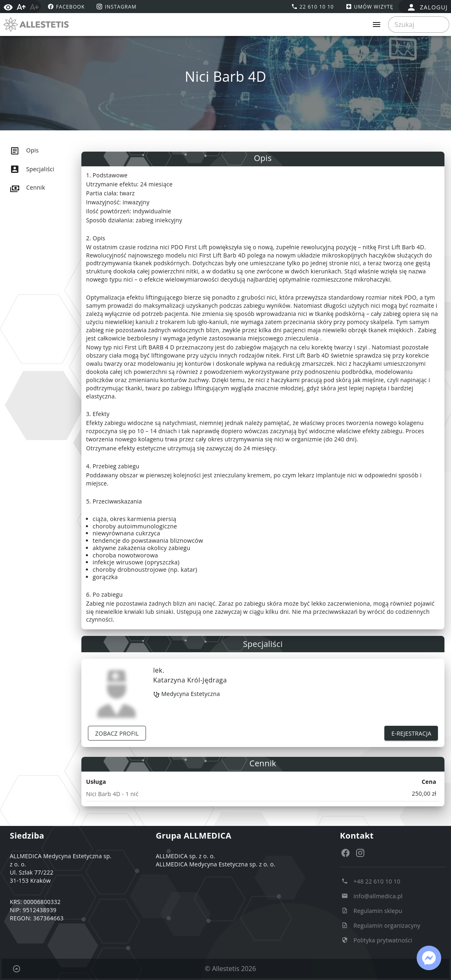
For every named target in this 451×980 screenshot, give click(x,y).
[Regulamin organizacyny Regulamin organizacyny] (381, 925)
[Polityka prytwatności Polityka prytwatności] (377, 940)
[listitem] (47, 150)
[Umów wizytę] (369, 7)
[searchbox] (419, 25)
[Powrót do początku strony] (16, 969)
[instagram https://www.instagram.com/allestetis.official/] (115, 7)
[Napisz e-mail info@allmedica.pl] (372, 896)
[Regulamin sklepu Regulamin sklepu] (372, 911)
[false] (427, 7)
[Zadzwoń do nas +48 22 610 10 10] (371, 881)
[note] (263, 794)
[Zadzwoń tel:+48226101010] (312, 7)
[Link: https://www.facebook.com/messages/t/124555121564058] (429, 958)
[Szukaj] (416, 25)
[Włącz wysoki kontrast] (8, 7)
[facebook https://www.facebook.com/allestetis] (65, 7)
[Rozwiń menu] (377, 25)
